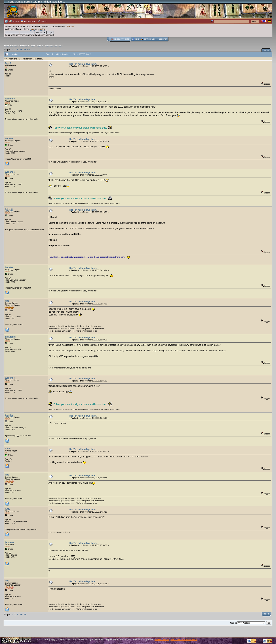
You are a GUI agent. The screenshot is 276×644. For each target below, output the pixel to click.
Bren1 (8, 63)
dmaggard (10, 337)
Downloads (29, 21)
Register (163, 39)
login (32, 29)
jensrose (10, 542)
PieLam (70, 27)
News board (24, 45)
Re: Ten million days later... (83, 64)
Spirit (8, 449)
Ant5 (8, 509)
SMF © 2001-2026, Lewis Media (184, 640)
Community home (121, 39)
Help (137, 39)
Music (43, 21)
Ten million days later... (54, 45)
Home (14, 21)
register (41, 29)
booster (9, 138)
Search (147, 39)
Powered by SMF (162, 640)
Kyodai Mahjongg (11, 45)
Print (267, 50)
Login (155, 39)
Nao (7, 301)
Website (40, 45)
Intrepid (9, 209)
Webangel (10, 99)
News (33, 45)
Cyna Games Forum (20, 2)
